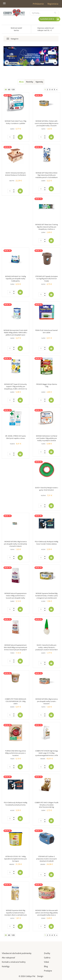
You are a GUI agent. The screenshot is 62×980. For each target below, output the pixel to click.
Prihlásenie (38, 4)
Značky (47, 953)
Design (40, 976)
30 (6, 89)
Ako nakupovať (8, 957)
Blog (46, 966)
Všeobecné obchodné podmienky (17, 953)
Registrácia (53, 4)
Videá (46, 962)
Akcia (21, 82)
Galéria (47, 957)
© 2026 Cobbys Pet (27, 976)
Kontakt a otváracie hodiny (14, 962)
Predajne (48, 971)
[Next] (57, 90)
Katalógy (6, 966)
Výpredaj (39, 82)
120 (13, 89)
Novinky (30, 82)
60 (9, 89)
